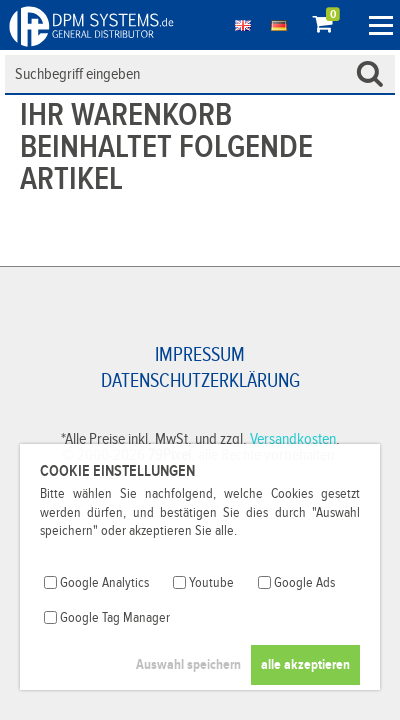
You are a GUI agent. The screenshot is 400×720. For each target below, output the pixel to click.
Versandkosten (293, 439)
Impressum (200, 355)
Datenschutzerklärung (200, 381)
